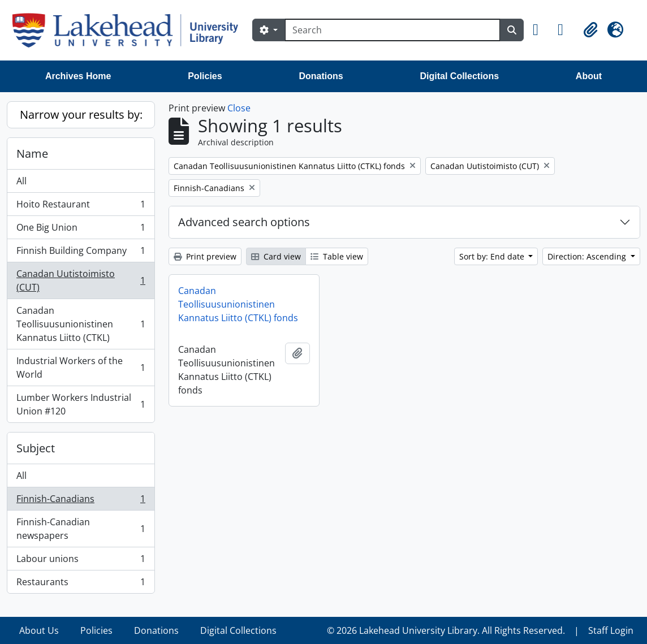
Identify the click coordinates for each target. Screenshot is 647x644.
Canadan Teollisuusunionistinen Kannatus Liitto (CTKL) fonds (238, 304)
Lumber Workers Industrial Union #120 (81, 404)
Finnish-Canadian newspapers (81, 529)
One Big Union (81, 230)
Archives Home (78, 76)
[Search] (392, 30)
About (589, 76)
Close (239, 108)
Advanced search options (244, 222)
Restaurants (81, 584)
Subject (36, 448)
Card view (276, 256)
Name (32, 154)
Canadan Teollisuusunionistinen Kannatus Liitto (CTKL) (81, 324)
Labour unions (81, 561)
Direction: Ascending (588, 256)
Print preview (205, 256)
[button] (541, 30)
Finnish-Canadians (81, 501)
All (21, 181)
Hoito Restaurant (81, 207)
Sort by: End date (493, 256)
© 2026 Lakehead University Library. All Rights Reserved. (446, 630)
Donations (321, 76)
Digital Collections (459, 76)
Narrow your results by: (81, 114)
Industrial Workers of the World (81, 368)
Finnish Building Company (81, 253)
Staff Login (611, 630)
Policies (205, 76)
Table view (337, 256)
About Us (39, 630)
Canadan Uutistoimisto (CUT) (81, 280)
